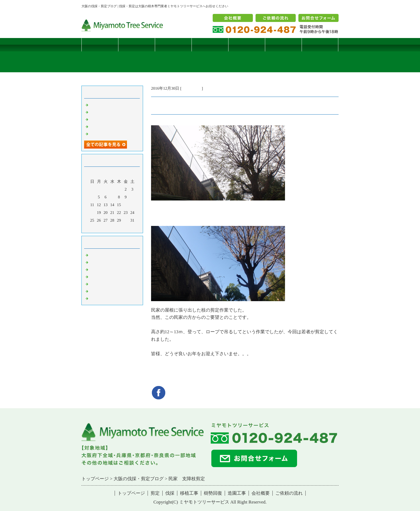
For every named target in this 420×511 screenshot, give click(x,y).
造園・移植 (100, 291)
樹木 (93, 277)
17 (132, 205)
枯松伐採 (97, 126)
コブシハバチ (102, 112)
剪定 (137, 45)
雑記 (93, 269)
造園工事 (283, 45)
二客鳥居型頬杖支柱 (108, 119)
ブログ (320, 45)
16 (126, 205)
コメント (97, 298)
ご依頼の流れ (289, 493)
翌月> (122, 228)
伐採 (173, 45)
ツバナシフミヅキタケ (110, 134)
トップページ (100, 45)
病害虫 (95, 262)
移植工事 (210, 45)
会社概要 (261, 493)
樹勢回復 (247, 45)
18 (92, 213)
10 (132, 197)
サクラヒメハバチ (106, 105)
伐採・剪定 (192, 88)
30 (126, 220)
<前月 (102, 228)
